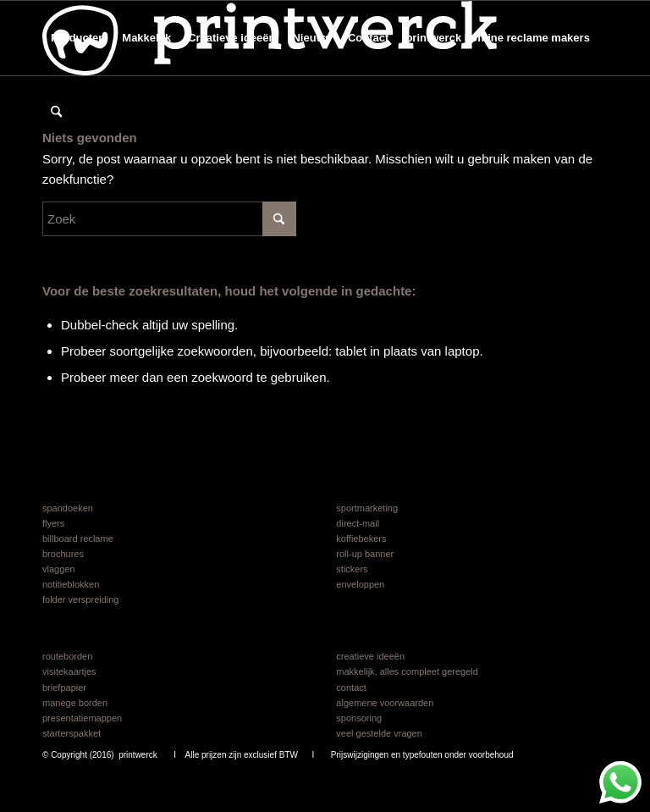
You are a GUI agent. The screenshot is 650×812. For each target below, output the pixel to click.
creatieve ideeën (370, 656)
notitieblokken (71, 584)
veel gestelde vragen (379, 733)
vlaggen (59, 569)
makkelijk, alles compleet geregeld (407, 671)
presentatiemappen (82, 718)
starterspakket (72, 733)
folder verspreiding (81, 599)
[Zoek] (56, 113)
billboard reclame (78, 539)
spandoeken (68, 508)
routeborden (67, 656)
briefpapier (64, 688)
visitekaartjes (69, 671)
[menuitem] (78, 38)
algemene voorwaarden (385, 703)
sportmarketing (367, 508)
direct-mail (358, 523)
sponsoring (359, 718)
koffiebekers (361, 539)
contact (351, 688)
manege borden (75, 703)
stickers (352, 569)
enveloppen (360, 584)
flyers (53, 523)
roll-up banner (365, 554)
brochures (63, 554)
